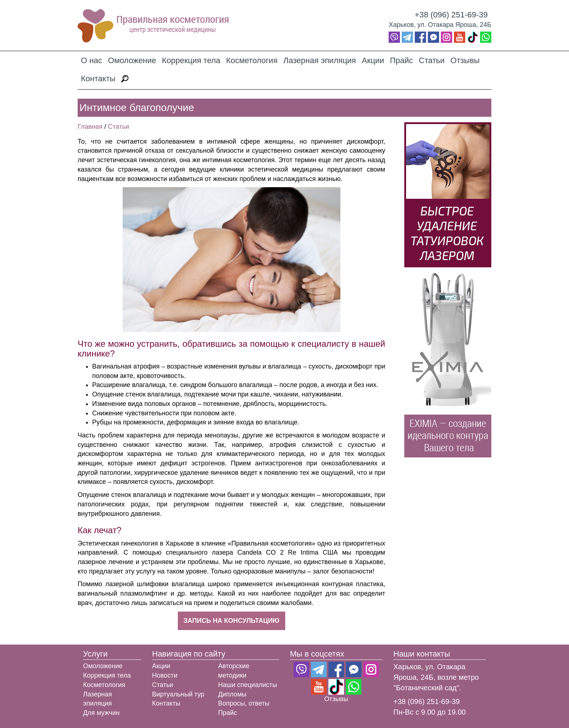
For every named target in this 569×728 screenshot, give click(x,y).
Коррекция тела (191, 61)
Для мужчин (101, 713)
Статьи (432, 61)
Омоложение (132, 61)
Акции (373, 61)
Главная (90, 127)
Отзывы (465, 61)
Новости (165, 675)
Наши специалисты (247, 685)
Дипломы (232, 694)
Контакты (98, 79)
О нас (92, 61)
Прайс (401, 61)
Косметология (252, 61)
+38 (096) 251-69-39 (451, 15)
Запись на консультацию (232, 621)
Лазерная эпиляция (320, 61)
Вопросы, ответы (244, 703)
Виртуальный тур (178, 694)
